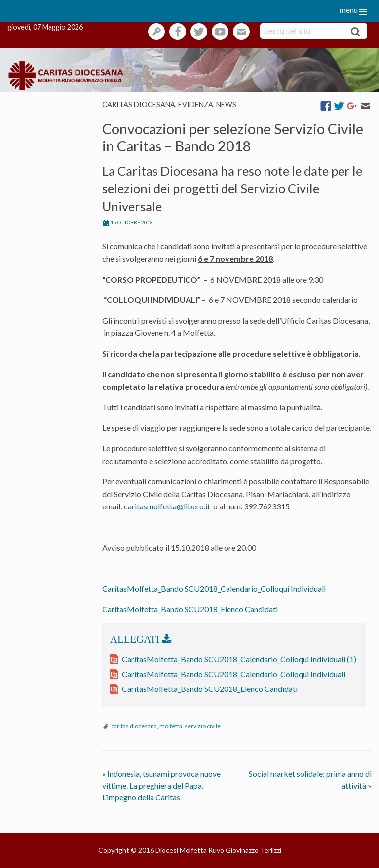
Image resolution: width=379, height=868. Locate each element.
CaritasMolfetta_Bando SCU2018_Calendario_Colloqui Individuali (214, 589)
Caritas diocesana (139, 104)
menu (349, 10)
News (226, 104)
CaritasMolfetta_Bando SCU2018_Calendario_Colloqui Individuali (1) (239, 659)
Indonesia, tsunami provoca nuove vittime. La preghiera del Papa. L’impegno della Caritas (161, 785)
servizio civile (203, 726)
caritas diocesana (134, 726)
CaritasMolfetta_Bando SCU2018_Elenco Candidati (190, 609)
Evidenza (196, 104)
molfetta (171, 726)
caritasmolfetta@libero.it (167, 506)
